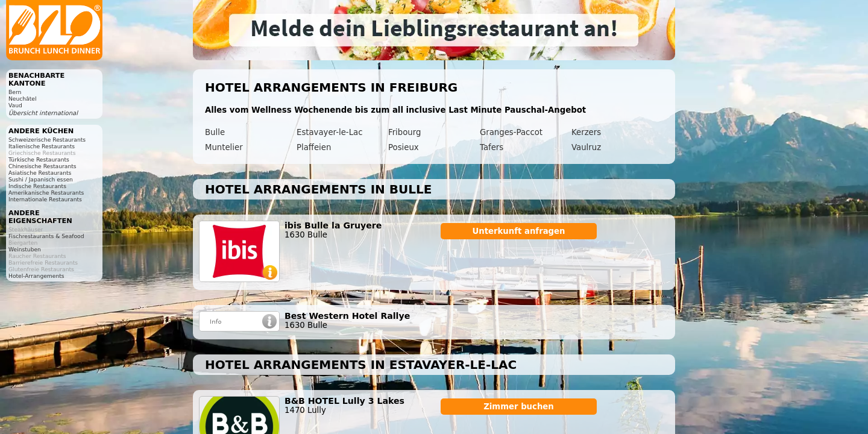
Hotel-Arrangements (36, 276)
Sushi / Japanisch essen (41, 179)
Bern (15, 92)
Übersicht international (43, 113)
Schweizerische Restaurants (47, 140)
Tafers (492, 147)
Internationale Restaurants (45, 199)
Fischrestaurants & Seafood (46, 236)
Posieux (404, 147)
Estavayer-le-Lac (329, 132)
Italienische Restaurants (42, 146)
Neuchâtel (23, 99)
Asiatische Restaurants (40, 173)
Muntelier (224, 147)
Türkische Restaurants (39, 159)
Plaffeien (314, 147)
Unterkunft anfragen (518, 231)
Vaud (15, 105)
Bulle (215, 132)
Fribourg (404, 132)
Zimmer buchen (519, 407)
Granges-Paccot (511, 132)
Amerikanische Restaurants (46, 193)
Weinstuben (25, 249)
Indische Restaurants (37, 186)
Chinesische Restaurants (42, 166)
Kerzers (586, 132)
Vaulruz (586, 147)
